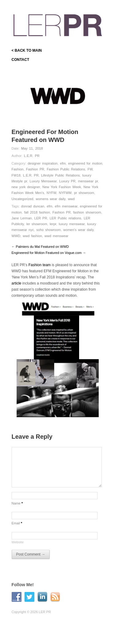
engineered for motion (85, 163)
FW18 (16, 175)
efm (63, 163)
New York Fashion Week (62, 187)
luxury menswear (72, 224)
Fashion (18, 169)
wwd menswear (56, 236)
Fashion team (40, 265)
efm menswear (66, 206)
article (17, 283)
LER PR (41, 218)
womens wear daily (51, 199)
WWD (16, 236)
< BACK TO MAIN (27, 50)
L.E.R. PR (32, 156)
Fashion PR (35, 169)
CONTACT (21, 60)
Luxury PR (67, 181)
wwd (71, 199)
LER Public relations (65, 218)
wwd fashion (32, 236)
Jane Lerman (22, 218)
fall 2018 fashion (37, 212)
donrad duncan (33, 206)
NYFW (52, 193)
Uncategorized (23, 199)
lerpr (53, 224)
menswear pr (88, 181)
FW (90, 169)
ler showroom (37, 224)
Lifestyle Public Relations (60, 175)
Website (18, 542)
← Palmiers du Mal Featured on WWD (40, 247)
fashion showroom (87, 212)
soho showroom (49, 230)
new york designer (26, 187)
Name (17, 503)
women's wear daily (78, 230)
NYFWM (65, 193)
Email (17, 523)
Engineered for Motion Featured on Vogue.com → (49, 253)
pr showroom (84, 193)
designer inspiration (42, 163)
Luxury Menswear (43, 181)
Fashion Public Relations (66, 169)
